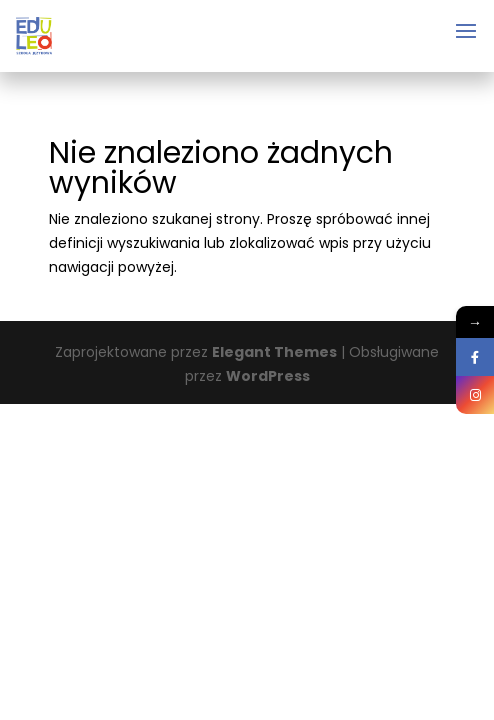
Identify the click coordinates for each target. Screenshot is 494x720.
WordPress (268, 376)
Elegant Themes (274, 352)
